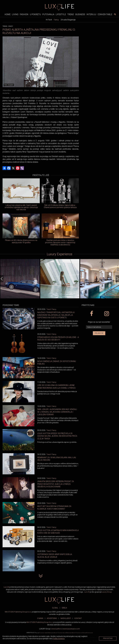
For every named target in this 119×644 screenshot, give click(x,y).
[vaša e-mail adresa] (99, 327)
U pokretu (35, 14)
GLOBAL (55, 608)
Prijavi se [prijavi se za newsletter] (99, 333)
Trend (71, 14)
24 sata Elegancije (68, 20)
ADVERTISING (52, 618)
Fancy (56, 20)
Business (80, 14)
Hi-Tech (49, 20)
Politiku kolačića (59, 639)
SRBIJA (64, 608)
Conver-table (105, 14)
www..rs (57, 629)
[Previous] (2, 279)
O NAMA (40, 618)
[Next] (117, 279)
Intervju (91, 14)
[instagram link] (107, 314)
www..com (71, 629)
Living (15, 14)
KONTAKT (78, 618)
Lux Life (6, 587)
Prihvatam (108, 638)
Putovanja (48, 14)
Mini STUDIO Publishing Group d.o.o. (18, 612)
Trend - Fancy (51, 309)
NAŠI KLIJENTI (66, 618)
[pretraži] (115, 14)
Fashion (24, 14)
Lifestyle (61, 14)
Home (7, 14)
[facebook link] (91, 314)
